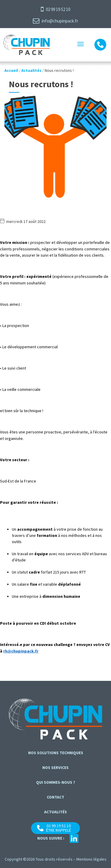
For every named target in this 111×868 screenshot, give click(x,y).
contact (55, 797)
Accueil (11, 70)
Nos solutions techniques (56, 753)
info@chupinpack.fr (55, 21)
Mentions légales (91, 859)
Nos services (55, 767)
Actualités (31, 70)
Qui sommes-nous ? (56, 782)
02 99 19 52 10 (55, 9)
